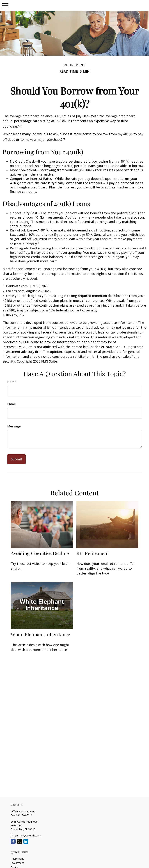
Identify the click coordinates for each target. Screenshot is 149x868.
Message (14, 426)
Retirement (17, 859)
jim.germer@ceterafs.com (26, 835)
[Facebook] (13, 841)
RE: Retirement (93, 553)
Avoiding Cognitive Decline (40, 553)
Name (12, 382)
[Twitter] (20, 841)
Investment (17, 863)
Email (11, 404)
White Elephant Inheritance (40, 634)
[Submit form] (16, 459)
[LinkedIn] (26, 841)
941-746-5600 (27, 811)
